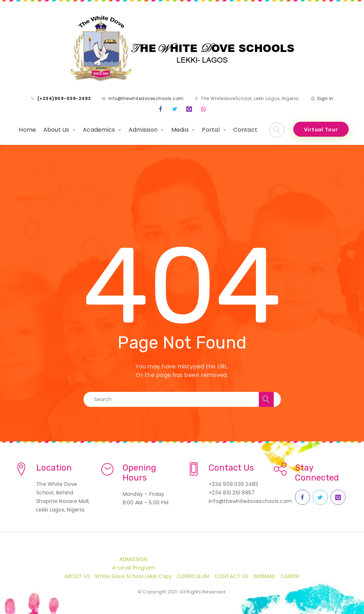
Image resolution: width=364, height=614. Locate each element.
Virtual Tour (321, 130)
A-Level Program (134, 568)
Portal (211, 130)
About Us (56, 130)
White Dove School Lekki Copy (133, 576)
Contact (245, 130)
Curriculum (193, 576)
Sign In (325, 98)
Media (180, 130)
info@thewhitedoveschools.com (146, 98)
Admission (143, 130)
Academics (99, 130)
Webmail (265, 576)
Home (27, 130)
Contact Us (231, 576)
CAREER (290, 576)
